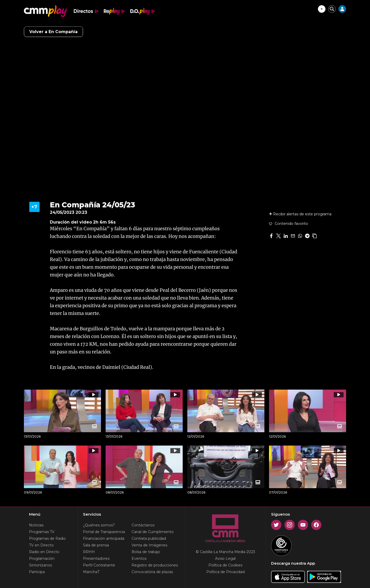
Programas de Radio (47, 538)
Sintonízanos (40, 565)
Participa (37, 572)
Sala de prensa (96, 545)
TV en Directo (41, 545)
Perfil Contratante (99, 565)
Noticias (36, 525)
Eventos (139, 558)
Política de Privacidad (225, 572)
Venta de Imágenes (149, 545)
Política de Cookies (225, 565)
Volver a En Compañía (53, 32)
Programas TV (42, 532)
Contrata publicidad (149, 538)
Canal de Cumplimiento (153, 532)
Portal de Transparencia (104, 532)
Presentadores (96, 558)
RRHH (89, 552)
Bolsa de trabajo (146, 552)
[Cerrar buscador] (332, 9)
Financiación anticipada (104, 538)
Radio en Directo (44, 552)
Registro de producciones (155, 565)
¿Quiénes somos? (99, 525)
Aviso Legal (225, 558)
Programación (42, 558)
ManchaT (91, 572)
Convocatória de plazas (152, 572)
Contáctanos (143, 525)
